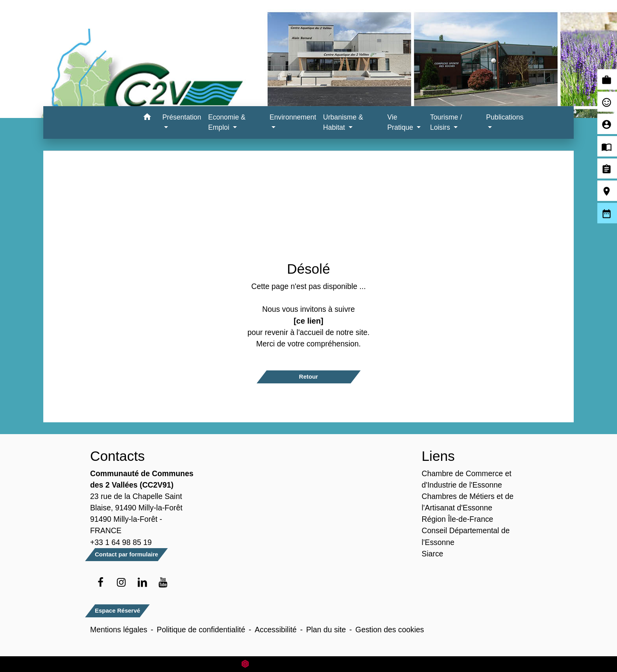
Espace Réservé (117, 610)
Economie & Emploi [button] (227, 122)
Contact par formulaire (127, 554)
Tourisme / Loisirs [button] (446, 122)
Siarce (433, 554)
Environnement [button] (293, 117)
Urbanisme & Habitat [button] (343, 122)
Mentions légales (119, 630)
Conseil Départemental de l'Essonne (466, 536)
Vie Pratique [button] (401, 122)
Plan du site (326, 630)
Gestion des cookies (390, 630)
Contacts (117, 456)
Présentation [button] (182, 117)
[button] (147, 118)
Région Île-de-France (458, 519)
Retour (308, 377)
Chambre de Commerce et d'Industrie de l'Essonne (467, 479)
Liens (438, 456)
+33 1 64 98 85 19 (121, 542)
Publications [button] (505, 117)
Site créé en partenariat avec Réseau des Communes (309, 664)
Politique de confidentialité (201, 630)
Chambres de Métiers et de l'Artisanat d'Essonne (468, 502)
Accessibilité (276, 630)
